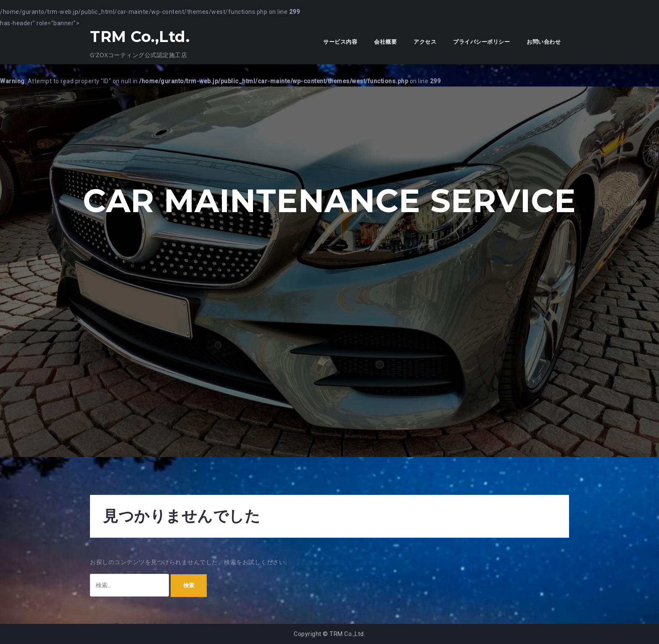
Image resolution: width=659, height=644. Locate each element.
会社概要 (385, 42)
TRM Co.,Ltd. (140, 37)
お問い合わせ (544, 42)
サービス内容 (340, 42)
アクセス (425, 42)
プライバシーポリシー (481, 42)
